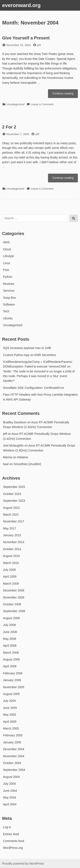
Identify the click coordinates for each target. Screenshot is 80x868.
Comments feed (14, 841)
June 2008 (10, 632)
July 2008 (9, 625)
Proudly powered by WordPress (23, 864)
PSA (6, 270)
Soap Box (9, 298)
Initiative (23, 457)
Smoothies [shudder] (27, 464)
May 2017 (9, 528)
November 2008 (14, 597)
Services (9, 291)
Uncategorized (15, 104)
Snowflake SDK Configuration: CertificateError (33, 388)
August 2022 (11, 508)
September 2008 (14, 611)
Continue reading (65, 95)
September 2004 (14, 770)
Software (9, 304)
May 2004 (9, 797)
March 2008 (11, 653)
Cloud (7, 249)
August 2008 (11, 618)
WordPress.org (13, 848)
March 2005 (11, 728)
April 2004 (10, 804)
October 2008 (12, 604)
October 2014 (12, 549)
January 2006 (12, 680)
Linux (7, 263)
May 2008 (9, 639)
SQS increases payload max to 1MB (27, 348)
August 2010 (11, 556)
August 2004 (11, 777)
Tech (6, 311)
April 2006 (10, 666)
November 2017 (14, 521)
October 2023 (12, 494)
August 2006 (11, 659)
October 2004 (12, 763)
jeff (39, 45)
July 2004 (9, 784)
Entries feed (11, 834)
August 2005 (11, 694)
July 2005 (9, 701)
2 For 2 (9, 127)
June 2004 (10, 791)
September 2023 (14, 501)
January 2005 (12, 742)
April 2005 (10, 722)
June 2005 (10, 708)
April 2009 (10, 577)
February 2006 (13, 673)
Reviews (9, 284)
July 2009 (9, 570)
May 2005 (9, 715)
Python (8, 277)
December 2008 (14, 590)
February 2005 (13, 735)
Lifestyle (8, 256)
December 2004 (14, 749)
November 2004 (14, 756)
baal (6, 464)
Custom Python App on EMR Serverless (29, 355)
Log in (7, 827)
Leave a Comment (42, 104)
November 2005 (14, 687)
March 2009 (11, 584)
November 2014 (14, 542)
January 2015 (12, 535)
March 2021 (11, 515)
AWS (6, 242)
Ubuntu (8, 318)
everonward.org (21, 5)
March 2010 (11, 563)
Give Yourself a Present (26, 38)
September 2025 (14, 487)
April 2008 (10, 646)
